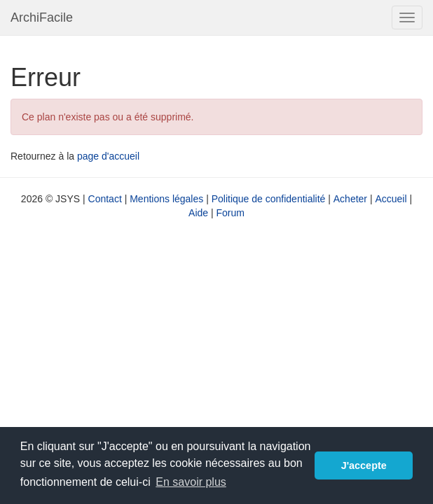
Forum (231, 213)
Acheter (350, 199)
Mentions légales (166, 199)
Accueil (391, 199)
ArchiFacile (42, 17)
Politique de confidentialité (269, 199)
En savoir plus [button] (191, 482)
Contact (105, 199)
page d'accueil (108, 156)
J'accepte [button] (364, 465)
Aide (198, 213)
